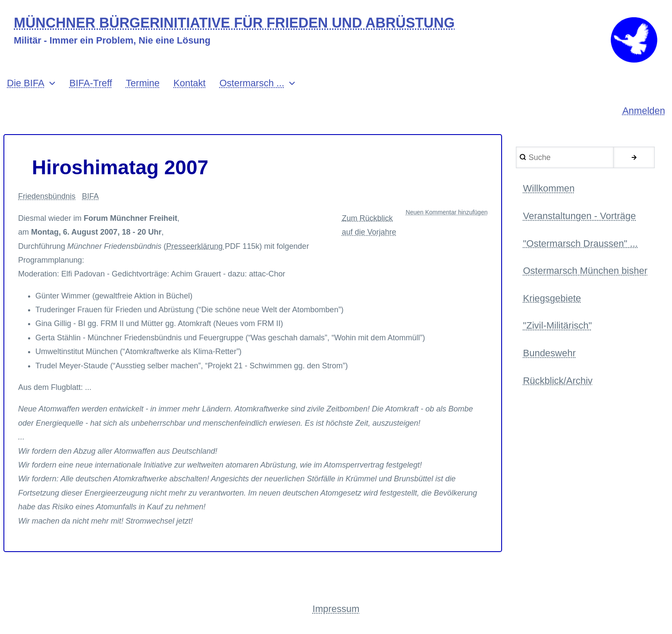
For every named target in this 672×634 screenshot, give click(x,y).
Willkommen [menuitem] (549, 188)
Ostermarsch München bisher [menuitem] (585, 271)
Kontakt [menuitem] (190, 83)
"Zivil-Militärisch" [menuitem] (557, 325)
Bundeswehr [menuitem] (549, 353)
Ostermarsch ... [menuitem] (252, 83)
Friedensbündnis (47, 196)
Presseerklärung (195, 246)
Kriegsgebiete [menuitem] (552, 298)
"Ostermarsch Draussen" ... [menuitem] (580, 243)
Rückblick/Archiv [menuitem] (557, 381)
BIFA (90, 196)
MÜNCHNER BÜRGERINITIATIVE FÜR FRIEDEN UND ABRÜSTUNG (234, 23)
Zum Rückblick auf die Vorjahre (369, 225)
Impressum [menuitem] (336, 609)
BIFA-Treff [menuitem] (91, 83)
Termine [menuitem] (143, 83)
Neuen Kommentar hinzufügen (447, 212)
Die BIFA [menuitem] (26, 83)
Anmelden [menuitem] (644, 111)
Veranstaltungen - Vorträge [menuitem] (579, 216)
